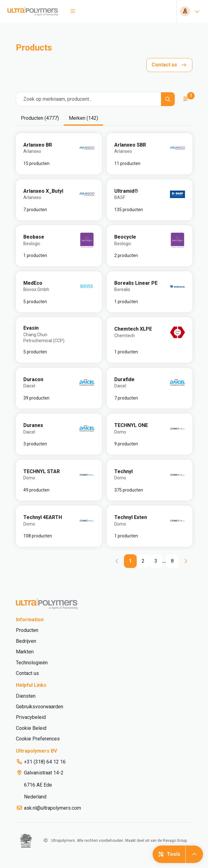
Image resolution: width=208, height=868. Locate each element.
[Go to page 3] (156, 561)
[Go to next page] (186, 561)
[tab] (40, 119)
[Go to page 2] (143, 561)
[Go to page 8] (172, 561)
